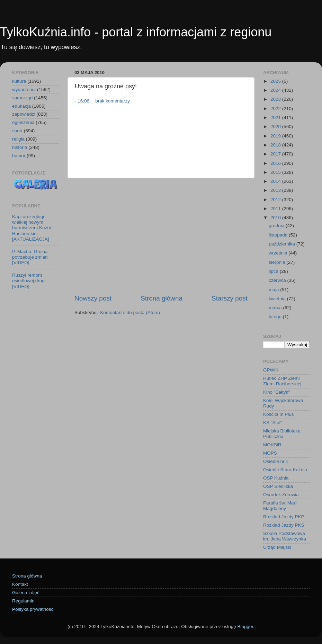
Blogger (245, 627)
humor (19, 156)
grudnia (277, 226)
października (283, 244)
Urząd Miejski (277, 547)
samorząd (22, 98)
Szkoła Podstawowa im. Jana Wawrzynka (285, 536)
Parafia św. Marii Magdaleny (280, 506)
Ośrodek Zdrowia (281, 495)
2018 (276, 145)
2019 (276, 136)
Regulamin (23, 601)
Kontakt (20, 584)
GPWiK (271, 370)
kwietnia (278, 299)
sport (17, 131)
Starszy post (230, 298)
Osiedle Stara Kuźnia (285, 470)
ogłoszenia (23, 122)
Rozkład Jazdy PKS (284, 525)
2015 (276, 172)
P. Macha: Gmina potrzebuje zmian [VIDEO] (30, 257)
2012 (276, 200)
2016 (276, 163)
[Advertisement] (161, 236)
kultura (19, 81)
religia (18, 139)
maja (274, 290)
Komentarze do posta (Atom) (130, 312)
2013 (276, 190)
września (279, 253)
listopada (279, 235)
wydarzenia (24, 90)
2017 (276, 154)
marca (276, 308)
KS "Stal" (273, 423)
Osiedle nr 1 (276, 461)
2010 (276, 218)
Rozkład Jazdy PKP (284, 517)
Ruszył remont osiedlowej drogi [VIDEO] (29, 281)
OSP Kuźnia (276, 478)
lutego (276, 317)
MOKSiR (272, 445)
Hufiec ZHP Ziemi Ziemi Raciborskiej (282, 381)
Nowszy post (93, 298)
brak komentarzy (113, 101)
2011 (276, 209)
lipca (274, 271)
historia (20, 147)
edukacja (21, 106)
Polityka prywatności (33, 609)
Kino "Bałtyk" (276, 392)
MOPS (270, 453)
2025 (276, 81)
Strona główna (162, 298)
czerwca (278, 280)
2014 (276, 181)
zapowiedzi (24, 114)
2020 (276, 127)
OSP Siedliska (278, 486)
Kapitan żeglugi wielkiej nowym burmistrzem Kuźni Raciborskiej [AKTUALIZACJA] (32, 228)
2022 (276, 109)
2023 (276, 99)
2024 (276, 90)
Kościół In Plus (279, 414)
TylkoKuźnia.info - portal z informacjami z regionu (136, 32)
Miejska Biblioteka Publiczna (282, 434)
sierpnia (278, 262)
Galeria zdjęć (26, 593)
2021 (276, 118)
